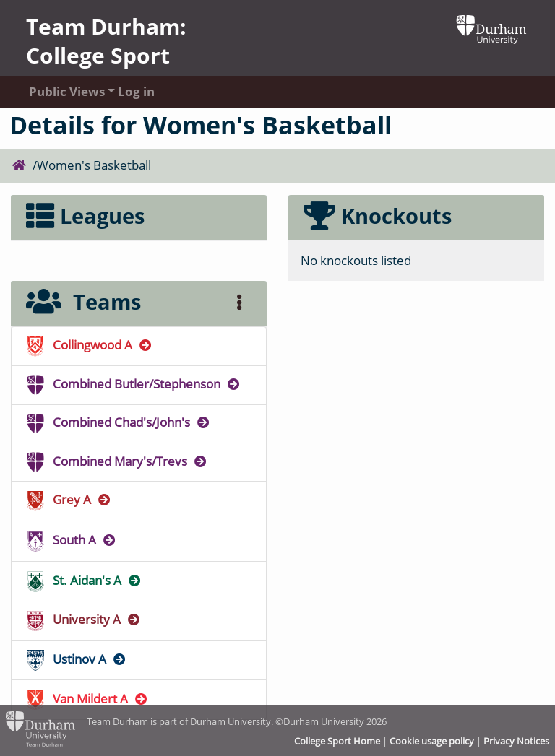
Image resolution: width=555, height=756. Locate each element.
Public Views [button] (59, 91)
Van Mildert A (88, 699)
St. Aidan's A (85, 580)
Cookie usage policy (432, 741)
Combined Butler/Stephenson (134, 384)
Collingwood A (90, 345)
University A (85, 619)
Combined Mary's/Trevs (118, 461)
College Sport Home (337, 741)
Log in (136, 91)
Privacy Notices (516, 741)
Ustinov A (77, 659)
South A (72, 540)
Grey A (70, 499)
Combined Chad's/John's (119, 422)
